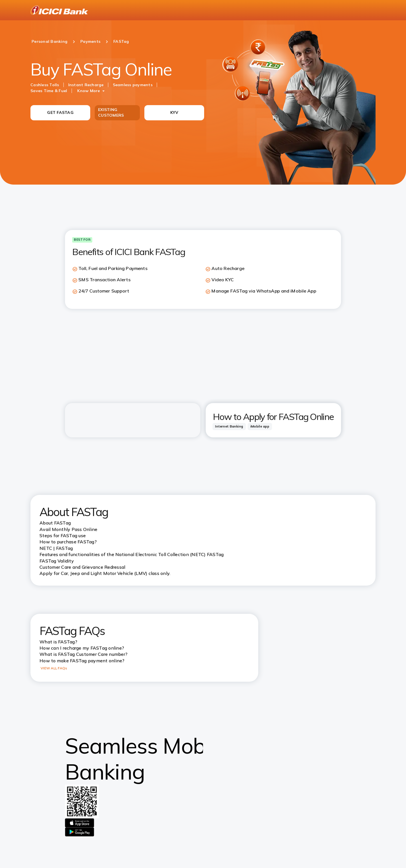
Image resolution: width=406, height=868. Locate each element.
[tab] (229, 426)
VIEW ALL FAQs (54, 668)
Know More (89, 91)
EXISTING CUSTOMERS (111, 112)
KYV (174, 112)
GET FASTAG (60, 112)
